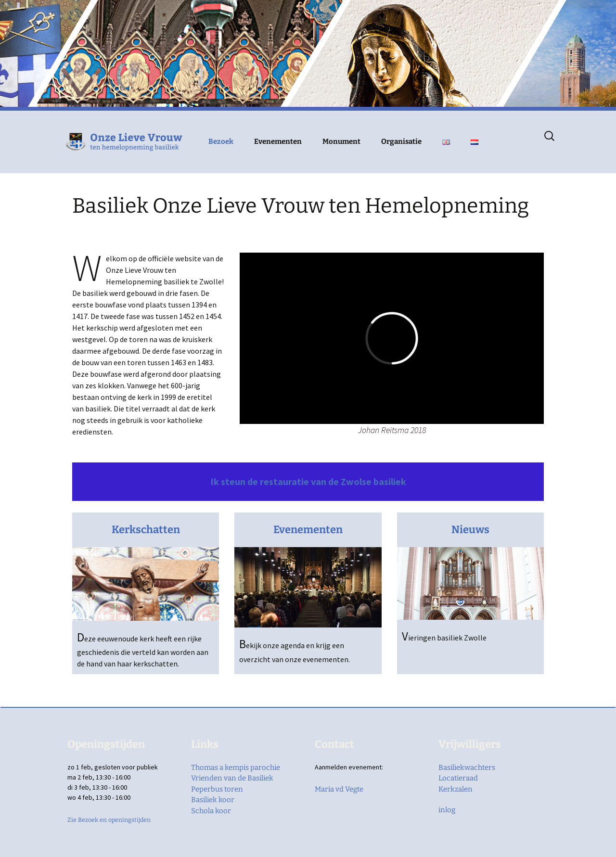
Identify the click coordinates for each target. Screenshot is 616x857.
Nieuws (470, 530)
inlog (447, 810)
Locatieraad (458, 778)
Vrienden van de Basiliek (232, 778)
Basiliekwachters (467, 767)
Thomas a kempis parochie (236, 767)
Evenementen (278, 141)
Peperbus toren (217, 789)
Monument (341, 141)
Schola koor (211, 811)
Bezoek (221, 141)
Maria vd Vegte (339, 789)
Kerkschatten (146, 530)
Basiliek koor (213, 800)
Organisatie (401, 141)
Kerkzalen (456, 789)
